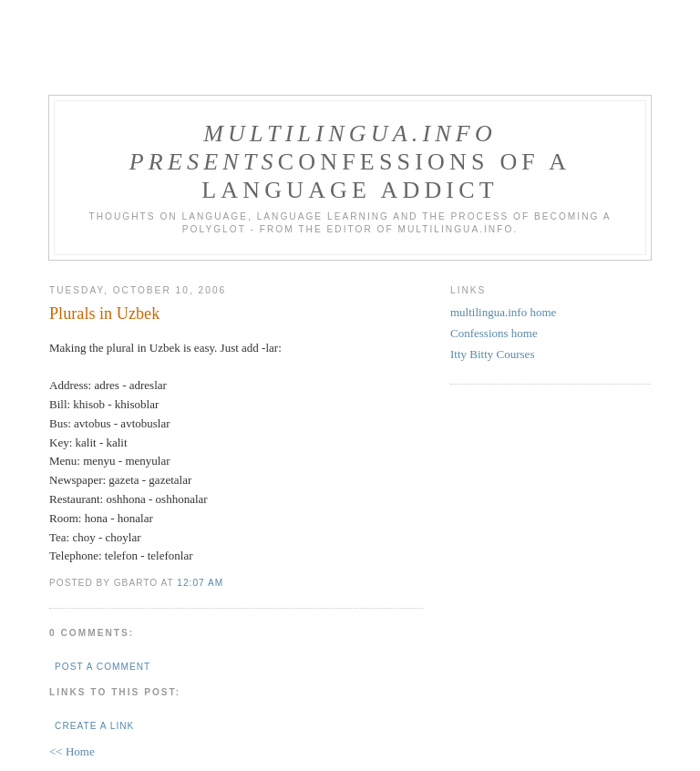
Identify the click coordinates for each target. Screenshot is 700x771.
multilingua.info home (503, 312)
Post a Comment (103, 667)
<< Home (72, 751)
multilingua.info (350, 134)
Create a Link (94, 726)
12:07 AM (200, 583)
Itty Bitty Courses (492, 354)
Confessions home (494, 333)
